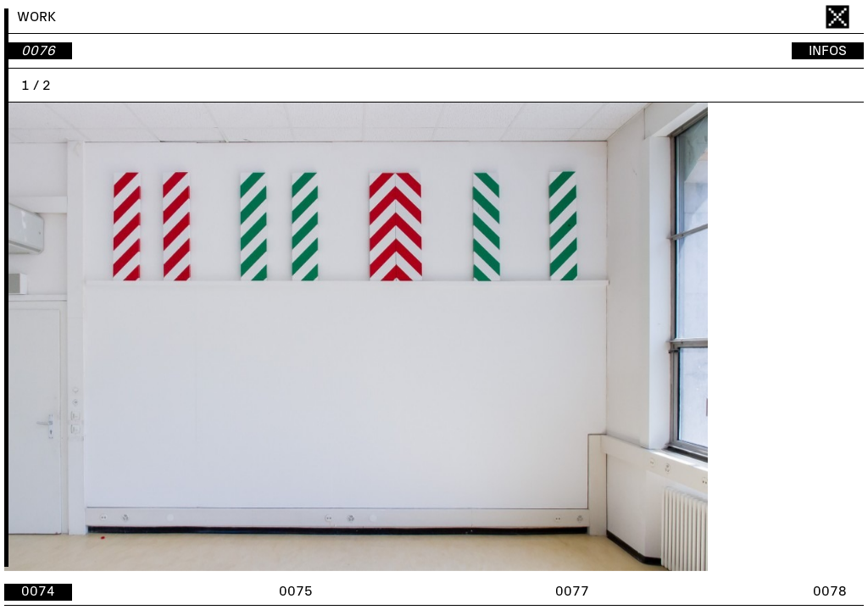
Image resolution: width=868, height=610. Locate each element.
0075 (296, 591)
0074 (38, 591)
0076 (38, 51)
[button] (649, 337)
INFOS (828, 51)
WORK (36, 17)
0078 (830, 591)
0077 (572, 591)
